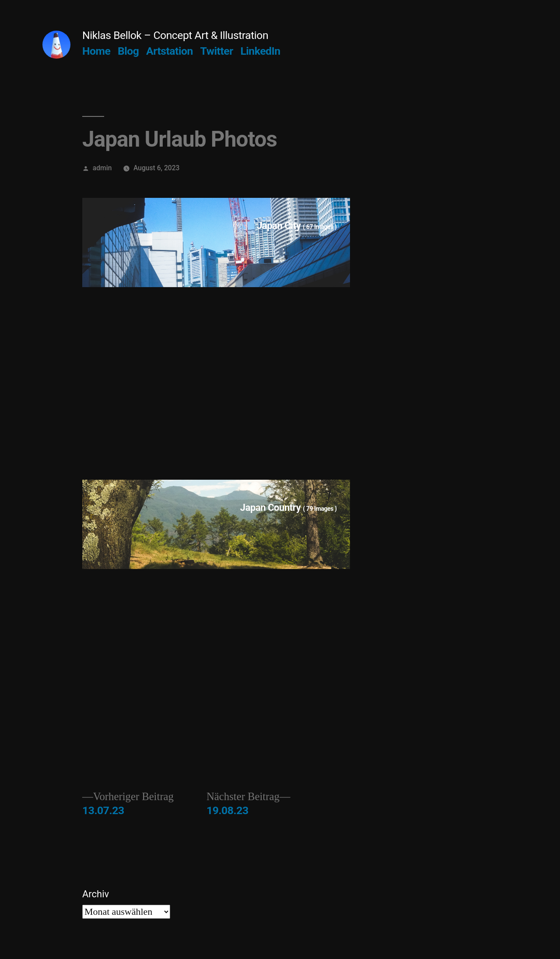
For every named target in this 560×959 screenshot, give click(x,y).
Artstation (170, 51)
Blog (128, 51)
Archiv (96, 894)
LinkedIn (260, 51)
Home (96, 51)
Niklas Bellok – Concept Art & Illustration (175, 35)
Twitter (217, 51)
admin (102, 168)
